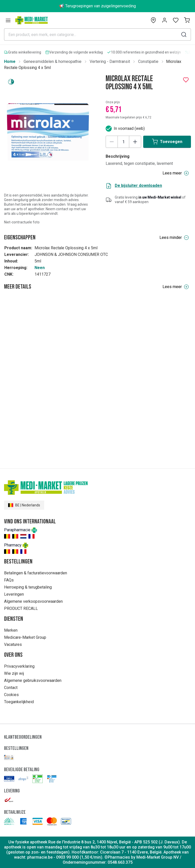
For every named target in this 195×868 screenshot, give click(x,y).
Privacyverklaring (19, 666)
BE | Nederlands (24, 505)
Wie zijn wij (14, 673)
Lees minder (174, 238)
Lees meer (176, 287)
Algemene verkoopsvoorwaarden (33, 601)
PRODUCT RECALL (21, 608)
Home (10, 61)
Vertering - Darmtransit (110, 61)
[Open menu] (8, 20)
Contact (11, 688)
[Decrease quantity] (112, 142)
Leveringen (14, 594)
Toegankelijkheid (19, 702)
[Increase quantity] (135, 142)
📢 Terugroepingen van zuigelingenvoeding (97, 6)
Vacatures (13, 644)
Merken (11, 630)
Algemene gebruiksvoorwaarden (33, 680)
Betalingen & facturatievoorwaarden (36, 573)
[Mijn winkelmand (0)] (187, 20)
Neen (40, 268)
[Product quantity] (123, 142)
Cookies (11, 695)
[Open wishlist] (176, 20)
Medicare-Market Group (25, 637)
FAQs (9, 580)
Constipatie (148, 61)
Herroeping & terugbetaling (28, 587)
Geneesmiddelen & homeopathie (53, 61)
